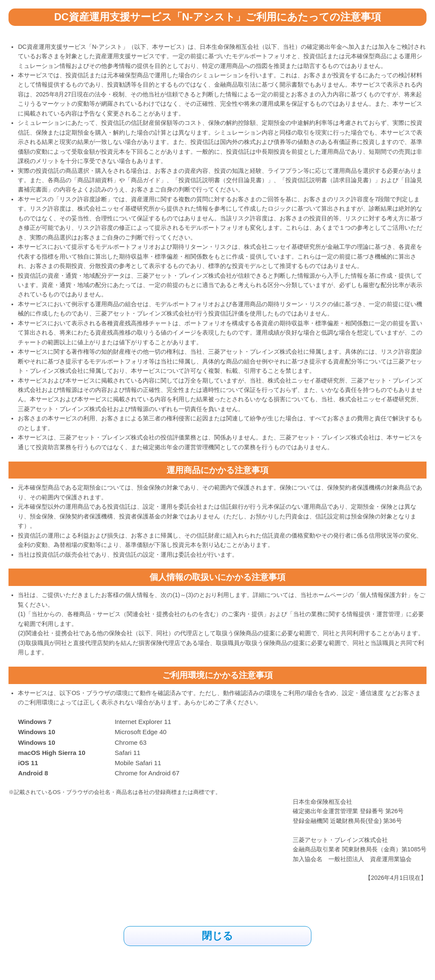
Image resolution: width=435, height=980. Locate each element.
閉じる (217, 936)
